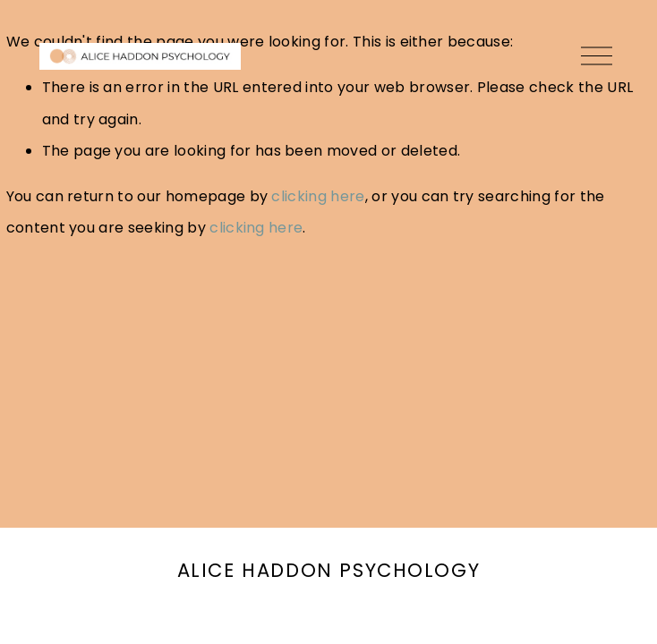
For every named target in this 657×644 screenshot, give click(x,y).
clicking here (318, 196)
